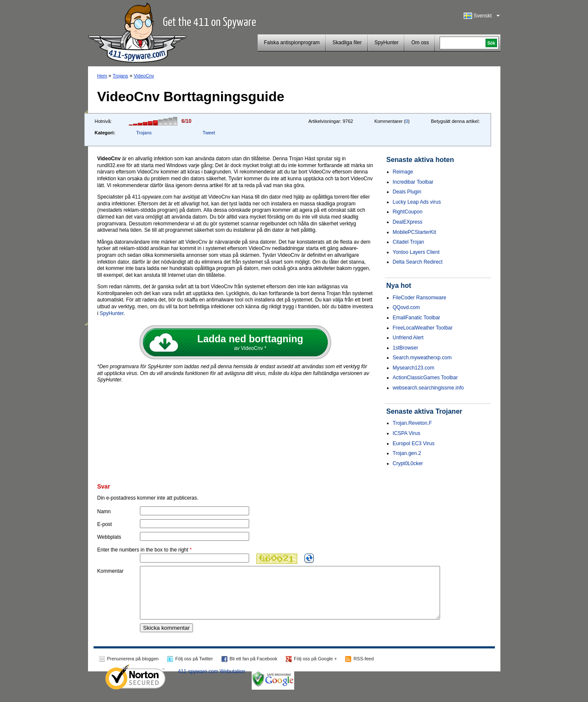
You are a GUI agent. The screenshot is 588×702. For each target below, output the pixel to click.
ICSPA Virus (407, 433)
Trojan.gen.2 (407, 453)
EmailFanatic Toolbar (417, 318)
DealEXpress (408, 222)
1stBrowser (406, 348)
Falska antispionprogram (292, 43)
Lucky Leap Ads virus (417, 202)
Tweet (209, 133)
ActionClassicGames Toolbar (425, 378)
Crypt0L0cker (408, 463)
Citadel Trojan (409, 242)
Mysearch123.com (414, 368)
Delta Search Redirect (418, 262)
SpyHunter (387, 43)
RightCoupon (408, 212)
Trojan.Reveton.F (412, 423)
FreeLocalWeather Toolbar (423, 328)
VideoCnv (144, 76)
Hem (102, 76)
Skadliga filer (347, 43)
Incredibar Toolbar (413, 182)
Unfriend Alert (408, 338)
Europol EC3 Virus (414, 443)
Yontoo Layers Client (416, 252)
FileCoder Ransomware (420, 298)
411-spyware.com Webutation (212, 682)
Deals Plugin (407, 192)
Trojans (120, 76)
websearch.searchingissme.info (428, 388)
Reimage (403, 172)
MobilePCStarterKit (415, 232)
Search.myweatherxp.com (422, 358)
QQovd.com (406, 307)
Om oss (420, 43)
